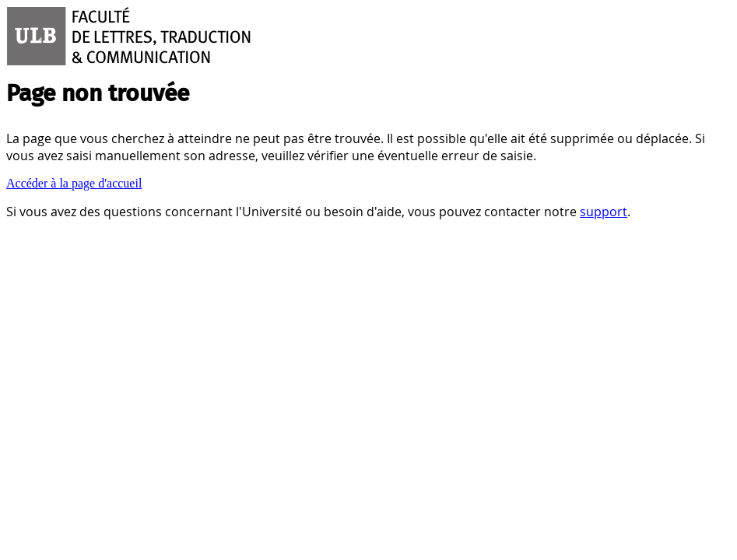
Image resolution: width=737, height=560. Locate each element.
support (604, 212)
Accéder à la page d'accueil (74, 183)
